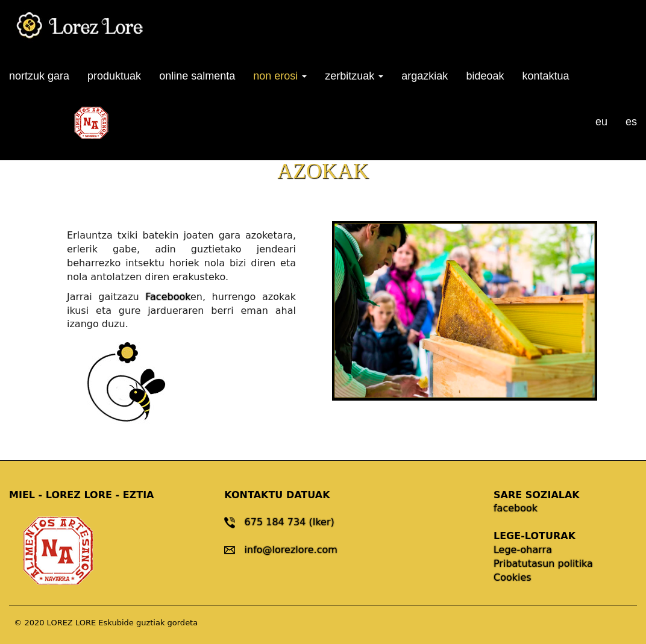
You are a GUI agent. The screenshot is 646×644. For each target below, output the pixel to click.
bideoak (485, 76)
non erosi (280, 76)
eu (601, 122)
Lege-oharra (523, 550)
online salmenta (197, 76)
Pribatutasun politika (543, 564)
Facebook (168, 297)
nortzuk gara (39, 76)
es (631, 122)
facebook (516, 508)
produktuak (114, 76)
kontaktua (545, 76)
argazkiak (425, 76)
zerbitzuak (354, 76)
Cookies (513, 577)
